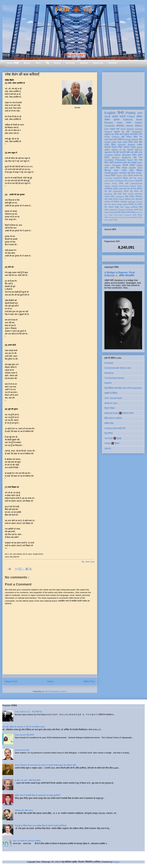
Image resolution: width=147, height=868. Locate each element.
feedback (128, 215)
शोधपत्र (120, 126)
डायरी (136, 210)
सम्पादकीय (134, 134)
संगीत (106, 217)
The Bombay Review (114, 378)
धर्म (112, 202)
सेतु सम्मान (134, 191)
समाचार (126, 147)
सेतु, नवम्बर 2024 (88, 562)
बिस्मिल (139, 170)
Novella (123, 173)
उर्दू (129, 173)
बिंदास (113, 145)
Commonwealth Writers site (118, 368)
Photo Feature (112, 137)
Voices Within (134, 126)
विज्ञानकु (108, 170)
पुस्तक (117, 120)
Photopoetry (113, 217)
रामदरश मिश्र (109, 197)
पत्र (136, 160)
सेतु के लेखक (109, 408)
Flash (133, 147)
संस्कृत (125, 168)
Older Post (89, 681)
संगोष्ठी (115, 220)
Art (113, 134)
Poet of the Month (125, 217)
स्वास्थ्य (116, 199)
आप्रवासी (139, 199)
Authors (70, 63)
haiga (127, 207)
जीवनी (112, 163)
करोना (124, 170)
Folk (106, 212)
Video (140, 186)
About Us (98, 63)
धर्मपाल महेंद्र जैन (134, 137)
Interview (109, 139)
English (110, 113)
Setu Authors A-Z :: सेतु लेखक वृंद (28, 712)
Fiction (131, 117)
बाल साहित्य (118, 139)
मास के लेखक (109, 220)
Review (109, 123)
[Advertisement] (123, 89)
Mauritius (108, 194)
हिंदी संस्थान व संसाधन (113, 418)
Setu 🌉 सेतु (73, 9)
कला (131, 178)
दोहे (115, 194)
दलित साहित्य (129, 197)
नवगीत (140, 204)
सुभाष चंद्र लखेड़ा (129, 163)
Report (133, 186)
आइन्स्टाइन (123, 189)
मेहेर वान (138, 158)
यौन (106, 207)
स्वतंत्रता (124, 202)
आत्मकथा (118, 163)
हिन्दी (121, 113)
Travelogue (119, 181)
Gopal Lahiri (110, 142)
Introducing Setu (22, 750)
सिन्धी (121, 184)
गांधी (126, 181)
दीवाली (123, 212)
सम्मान (116, 170)
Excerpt (127, 139)
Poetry (131, 113)
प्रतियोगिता (108, 189)
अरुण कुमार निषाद (112, 168)
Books (27, 63)
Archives (113, 63)
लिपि (141, 207)
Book (139, 120)
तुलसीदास (134, 207)
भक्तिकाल (139, 197)
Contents (110, 126)
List (106, 129)
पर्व (141, 191)
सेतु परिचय (109, 433)
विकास (133, 212)
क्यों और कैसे (132, 189)
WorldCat (109, 373)
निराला (126, 191)
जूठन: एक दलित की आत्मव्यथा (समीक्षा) (27, 841)
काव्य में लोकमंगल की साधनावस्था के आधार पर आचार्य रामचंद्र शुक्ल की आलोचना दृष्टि (45, 765)
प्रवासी (125, 165)
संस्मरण (114, 147)
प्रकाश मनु (119, 132)
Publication (118, 191)
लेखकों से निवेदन (111, 393)
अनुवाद (126, 134)
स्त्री (127, 184)
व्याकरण (111, 207)
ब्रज (141, 210)
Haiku (139, 165)
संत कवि (108, 191)
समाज (106, 210)
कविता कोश (109, 423)
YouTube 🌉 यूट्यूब (113, 438)
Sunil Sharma (127, 129)
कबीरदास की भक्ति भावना (24, 810)
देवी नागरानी (121, 152)
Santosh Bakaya (126, 145)
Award (107, 184)
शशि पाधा (130, 152)
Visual (121, 199)
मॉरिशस (139, 189)
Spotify (108, 448)
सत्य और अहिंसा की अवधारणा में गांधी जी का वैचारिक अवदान (24, 727)
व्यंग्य (140, 134)
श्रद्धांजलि (139, 181)
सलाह (110, 199)
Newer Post (11, 681)
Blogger (116, 862)
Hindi (107, 117)
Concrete (108, 178)
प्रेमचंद (130, 176)
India (119, 123)
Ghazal (135, 139)
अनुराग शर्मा (115, 129)
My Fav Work (110, 204)
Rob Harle (123, 142)
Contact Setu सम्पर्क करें (115, 428)
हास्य (125, 194)
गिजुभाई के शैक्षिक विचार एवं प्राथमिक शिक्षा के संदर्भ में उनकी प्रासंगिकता (41, 826)
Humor (139, 202)
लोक (106, 199)
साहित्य (132, 165)
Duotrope (109, 363)
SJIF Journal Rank (113, 398)
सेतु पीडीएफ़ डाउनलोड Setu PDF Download (123, 388)
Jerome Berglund (121, 158)
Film (122, 207)
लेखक (107, 120)
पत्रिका (140, 215)
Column (131, 181)
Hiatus (57, 63)
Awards (84, 63)
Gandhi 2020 (135, 168)
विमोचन (117, 202)
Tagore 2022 (122, 176)
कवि (128, 132)
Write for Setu (111, 403)
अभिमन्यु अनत (130, 199)
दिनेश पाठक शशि (135, 142)
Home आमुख (13, 63)
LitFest (131, 194)
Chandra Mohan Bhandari (118, 155)
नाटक (120, 194)
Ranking (129, 210)
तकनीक (118, 212)
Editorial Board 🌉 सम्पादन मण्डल (119, 413)
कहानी (123, 117)
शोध (141, 139)
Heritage (132, 202)
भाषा (140, 160)
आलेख (115, 117)
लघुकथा (107, 134)
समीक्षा (139, 117)
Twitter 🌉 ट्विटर (112, 443)
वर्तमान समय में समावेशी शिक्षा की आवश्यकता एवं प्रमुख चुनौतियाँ (37, 795)
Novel (130, 160)
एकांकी (134, 215)
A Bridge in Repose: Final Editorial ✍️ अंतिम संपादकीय (120, 274)
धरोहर (107, 145)
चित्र (106, 163)
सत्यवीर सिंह (138, 176)
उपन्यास (107, 202)
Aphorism (114, 210)
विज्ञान (113, 175)
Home (50, 681)
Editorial (128, 120)
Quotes (122, 210)
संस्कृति (115, 189)
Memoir (139, 150)
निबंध (120, 147)
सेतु (47, 63)
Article (139, 123)
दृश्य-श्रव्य (139, 194)
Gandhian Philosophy (115, 160)
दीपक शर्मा (119, 134)
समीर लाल (138, 152)
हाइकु (117, 207)
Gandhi (115, 186)
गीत (114, 152)
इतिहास (125, 178)
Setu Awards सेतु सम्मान (24, 735)
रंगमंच (128, 212)
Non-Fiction (124, 186)
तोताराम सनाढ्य (137, 217)
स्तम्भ (129, 123)
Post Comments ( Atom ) (56, 691)
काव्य (140, 113)
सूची (123, 137)
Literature (120, 197)
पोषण (131, 170)
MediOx (108, 383)
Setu (38, 63)
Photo (114, 184)
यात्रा (133, 173)
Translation (137, 132)
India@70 (118, 178)
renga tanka (122, 204)
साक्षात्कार (108, 152)
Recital (112, 212)
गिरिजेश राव (133, 204)
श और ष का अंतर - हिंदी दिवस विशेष (28, 780)
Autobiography (111, 173)
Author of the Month (122, 150)
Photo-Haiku (119, 215)
